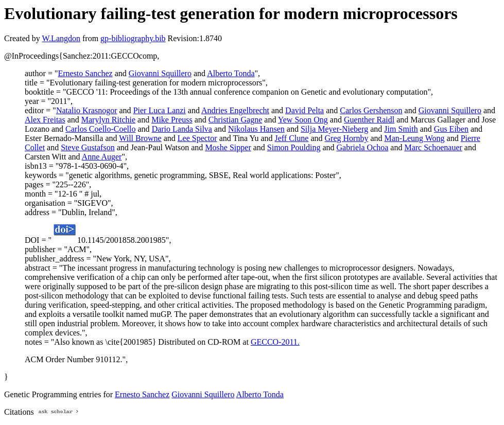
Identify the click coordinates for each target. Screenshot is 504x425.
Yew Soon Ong (303, 120)
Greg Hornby (347, 138)
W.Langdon (61, 38)
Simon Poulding (294, 147)
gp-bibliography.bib (133, 38)
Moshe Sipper (228, 147)
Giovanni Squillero (160, 73)
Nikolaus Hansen (256, 129)
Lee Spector (197, 138)
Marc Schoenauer (433, 147)
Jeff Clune (292, 138)
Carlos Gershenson (371, 110)
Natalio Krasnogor (87, 110)
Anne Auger (102, 157)
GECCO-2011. (275, 342)
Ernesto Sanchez (85, 73)
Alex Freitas (45, 120)
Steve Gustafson (88, 147)
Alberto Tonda (231, 73)
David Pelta (305, 110)
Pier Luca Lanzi (160, 110)
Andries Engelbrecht (235, 110)
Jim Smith (401, 129)
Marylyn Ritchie (108, 120)
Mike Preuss (172, 120)
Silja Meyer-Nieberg (334, 129)
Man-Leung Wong (415, 138)
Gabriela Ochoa (363, 147)
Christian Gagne (235, 120)
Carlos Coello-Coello (100, 129)
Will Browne (140, 138)
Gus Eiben (451, 129)
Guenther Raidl (369, 120)
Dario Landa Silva (182, 129)
